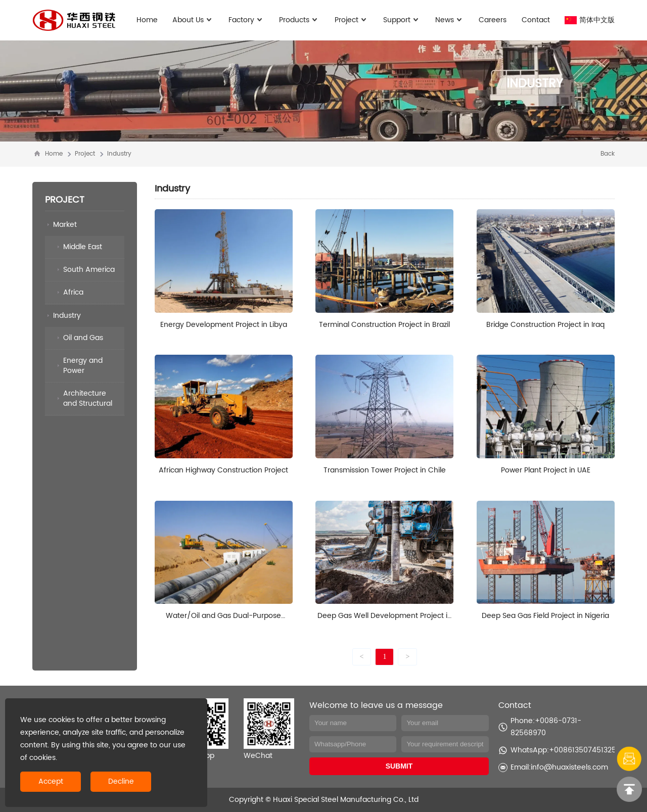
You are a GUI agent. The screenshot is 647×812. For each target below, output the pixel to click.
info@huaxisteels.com (569, 767)
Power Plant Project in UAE (546, 470)
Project (352, 20)
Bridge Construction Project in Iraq (545, 325)
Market (65, 225)
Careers (493, 20)
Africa (73, 292)
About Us (193, 20)
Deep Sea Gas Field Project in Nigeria (545, 616)
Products (299, 20)
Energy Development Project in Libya (224, 325)
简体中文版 (590, 20)
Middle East (83, 247)
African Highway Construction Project (223, 470)
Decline (121, 781)
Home (147, 20)
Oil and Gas (83, 338)
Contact (536, 20)
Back (608, 154)
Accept (51, 781)
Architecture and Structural (88, 398)
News (450, 20)
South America (89, 270)
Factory (246, 20)
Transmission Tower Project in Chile (385, 470)
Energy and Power (83, 366)
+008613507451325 (583, 750)
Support (402, 20)
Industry (119, 154)
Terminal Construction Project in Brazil (384, 325)
